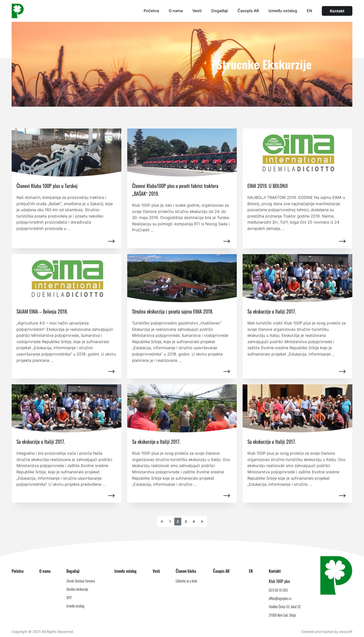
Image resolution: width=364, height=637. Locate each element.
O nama (176, 11)
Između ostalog (283, 11)
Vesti (197, 11)
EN (309, 11)
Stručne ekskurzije (77, 589)
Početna (151, 11)
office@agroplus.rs (280, 598)
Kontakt (337, 11)
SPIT (69, 598)
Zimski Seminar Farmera (81, 581)
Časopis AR (248, 11)
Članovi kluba (186, 571)
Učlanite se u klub (186, 581)
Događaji (220, 11)
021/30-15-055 (278, 590)
